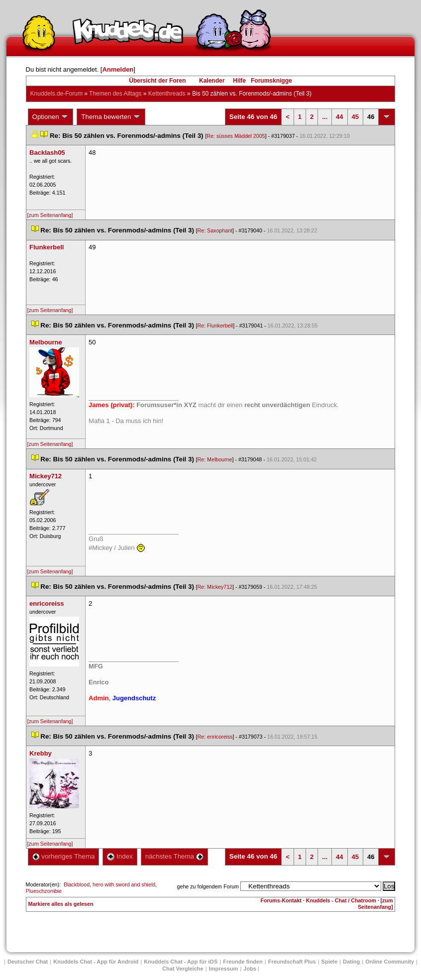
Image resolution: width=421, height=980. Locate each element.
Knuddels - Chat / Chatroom (341, 900)
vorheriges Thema (64, 856)
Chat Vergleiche (183, 969)
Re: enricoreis (215, 737)
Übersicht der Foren (157, 81)
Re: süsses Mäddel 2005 (236, 136)
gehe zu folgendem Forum (208, 886)
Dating (351, 962)
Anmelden (118, 69)
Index (120, 856)
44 (339, 117)
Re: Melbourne (215, 459)
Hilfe (239, 81)
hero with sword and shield (124, 884)
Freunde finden (243, 962)
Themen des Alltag (115, 94)
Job (250, 969)
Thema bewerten (111, 117)
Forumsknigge (271, 81)
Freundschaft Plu (292, 962)
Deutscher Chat (28, 962)
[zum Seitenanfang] (50, 215)
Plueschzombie (44, 891)
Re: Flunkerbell (215, 326)
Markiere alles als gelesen (61, 904)
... (325, 117)
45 (355, 117)
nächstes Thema (174, 856)
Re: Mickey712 (215, 587)
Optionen (51, 117)
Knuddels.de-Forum (56, 94)
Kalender (212, 81)
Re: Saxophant (215, 230)
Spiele (329, 962)
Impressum (224, 969)
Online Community (390, 962)
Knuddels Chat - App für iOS (181, 962)
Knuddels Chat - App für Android (96, 962)
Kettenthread (167, 94)
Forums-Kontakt (281, 900)
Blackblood (77, 884)
